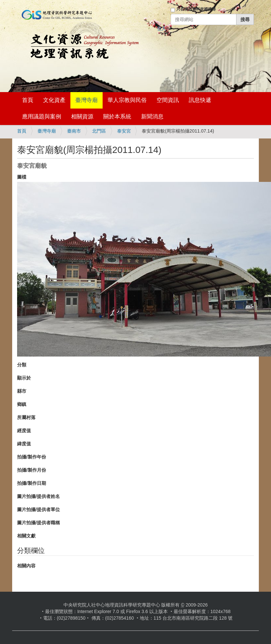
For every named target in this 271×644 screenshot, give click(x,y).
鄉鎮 (22, 404)
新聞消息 (152, 117)
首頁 (28, 100)
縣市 (22, 391)
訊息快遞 (200, 100)
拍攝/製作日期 (32, 483)
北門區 (99, 131)
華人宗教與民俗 (127, 100)
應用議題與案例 (42, 117)
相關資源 (82, 117)
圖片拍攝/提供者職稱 (38, 523)
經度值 (24, 431)
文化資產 (54, 100)
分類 (22, 365)
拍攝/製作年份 (32, 457)
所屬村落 (26, 417)
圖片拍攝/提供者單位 (38, 509)
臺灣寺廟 (86, 100)
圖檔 (22, 177)
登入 (161, 29)
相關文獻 (26, 536)
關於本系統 (117, 117)
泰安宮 (124, 131)
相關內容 (26, 566)
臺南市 (74, 131)
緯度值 (24, 444)
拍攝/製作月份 (32, 470)
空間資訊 (168, 100)
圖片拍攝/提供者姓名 (38, 496)
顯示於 (24, 378)
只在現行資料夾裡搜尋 (196, 9)
